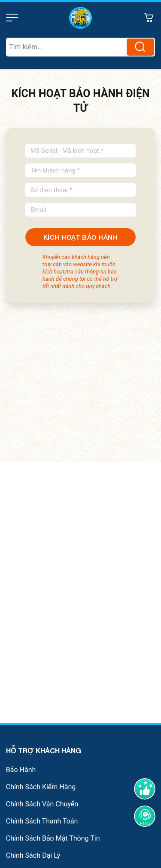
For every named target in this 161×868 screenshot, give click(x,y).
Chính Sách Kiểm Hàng (41, 787)
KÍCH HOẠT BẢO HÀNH (80, 237)
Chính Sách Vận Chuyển (42, 804)
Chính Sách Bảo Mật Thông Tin (53, 838)
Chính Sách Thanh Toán (42, 821)
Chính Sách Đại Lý (33, 855)
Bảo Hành (21, 770)
